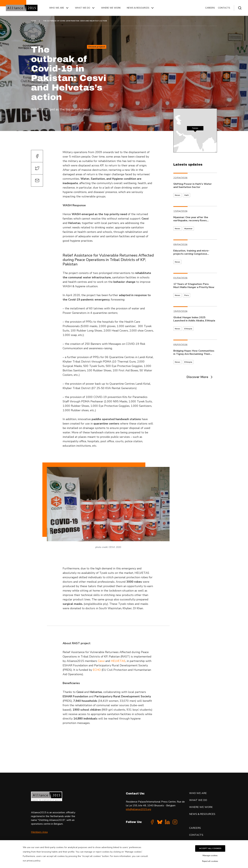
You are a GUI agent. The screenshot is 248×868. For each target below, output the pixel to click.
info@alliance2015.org (138, 809)
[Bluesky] (160, 822)
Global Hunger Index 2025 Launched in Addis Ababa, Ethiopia (194, 319)
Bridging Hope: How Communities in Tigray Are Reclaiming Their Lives (194, 352)
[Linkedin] (167, 822)
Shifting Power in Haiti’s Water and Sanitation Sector (192, 186)
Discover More (200, 377)
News (177, 195)
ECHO (97, 670)
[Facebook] (152, 822)
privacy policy (33, 861)
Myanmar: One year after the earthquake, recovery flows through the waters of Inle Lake (193, 219)
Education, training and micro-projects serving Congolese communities (191, 252)
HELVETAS (118, 661)
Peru (186, 295)
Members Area (39, 832)
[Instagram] (175, 822)
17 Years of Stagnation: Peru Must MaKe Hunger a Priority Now (194, 286)
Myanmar (188, 229)
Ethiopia (188, 329)
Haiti (186, 195)
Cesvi (101, 661)
